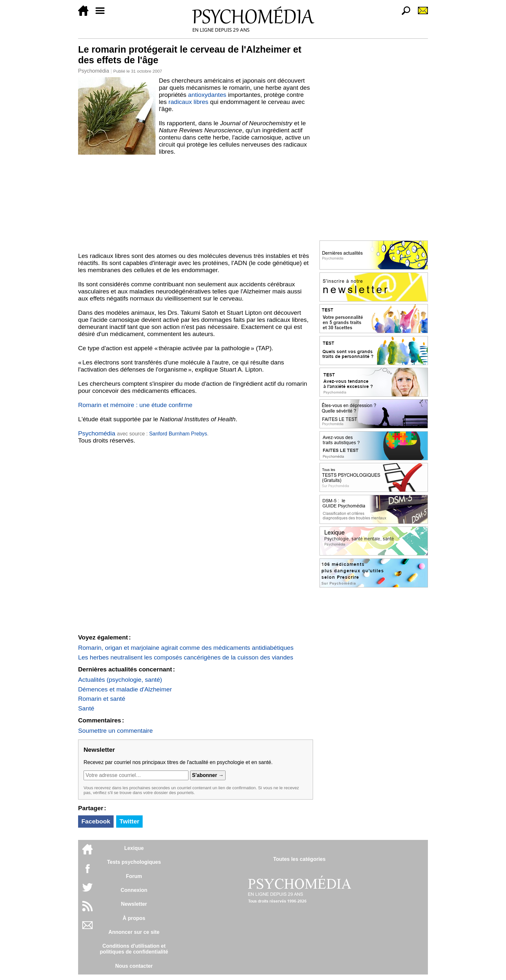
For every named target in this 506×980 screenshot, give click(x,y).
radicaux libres (188, 102)
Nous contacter (134, 966)
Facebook (96, 821)
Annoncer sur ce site (134, 932)
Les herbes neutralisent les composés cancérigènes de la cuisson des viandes (186, 657)
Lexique (134, 848)
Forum (134, 876)
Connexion (134, 890)
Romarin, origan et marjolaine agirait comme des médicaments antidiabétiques (186, 648)
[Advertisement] (196, 204)
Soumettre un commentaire (115, 731)
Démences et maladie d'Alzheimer (125, 689)
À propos (134, 918)
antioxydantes (207, 95)
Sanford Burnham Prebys (178, 434)
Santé (86, 708)
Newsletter (134, 904)
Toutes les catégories (299, 859)
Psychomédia (94, 71)
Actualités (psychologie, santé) (120, 680)
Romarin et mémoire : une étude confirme (135, 405)
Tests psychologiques (134, 862)
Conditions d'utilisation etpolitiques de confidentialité (134, 949)
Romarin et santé (102, 699)
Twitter (129, 821)
